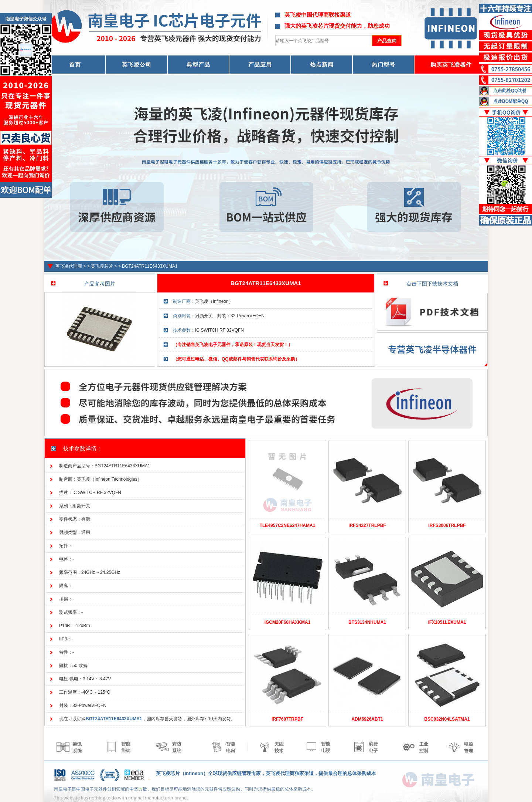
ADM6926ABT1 (367, 719)
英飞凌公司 (137, 65)
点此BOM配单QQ (511, 101)
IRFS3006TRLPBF (447, 525)
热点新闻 (322, 65)
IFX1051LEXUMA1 (447, 622)
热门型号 (383, 65)
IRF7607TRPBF (287, 719)
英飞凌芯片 (102, 266)
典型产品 (198, 65)
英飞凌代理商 (69, 266)
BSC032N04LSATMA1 (447, 719)
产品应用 (260, 65)
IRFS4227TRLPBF (367, 525)
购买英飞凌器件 (451, 65)
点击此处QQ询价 (510, 91)
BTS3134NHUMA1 (367, 622)
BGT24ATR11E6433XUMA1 (150, 266)
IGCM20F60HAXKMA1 (288, 622)
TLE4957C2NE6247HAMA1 (288, 525)
